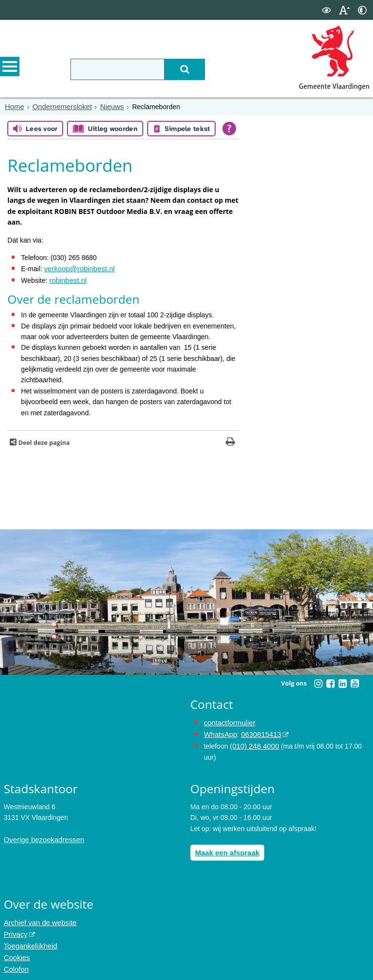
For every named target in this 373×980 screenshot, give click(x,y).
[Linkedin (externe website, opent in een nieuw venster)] (342, 682)
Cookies (16, 950)
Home (14, 106)
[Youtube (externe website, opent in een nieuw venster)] (355, 682)
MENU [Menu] (10, 68)
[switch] (326, 10)
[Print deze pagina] (230, 441)
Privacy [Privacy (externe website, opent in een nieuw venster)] (15, 928)
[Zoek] (197, 69)
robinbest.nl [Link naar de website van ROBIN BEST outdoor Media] (67, 279)
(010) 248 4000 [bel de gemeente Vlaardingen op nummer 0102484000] (253, 742)
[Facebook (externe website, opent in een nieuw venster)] (330, 682)
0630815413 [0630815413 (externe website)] (258, 732)
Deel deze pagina (43, 441)
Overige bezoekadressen (42, 835)
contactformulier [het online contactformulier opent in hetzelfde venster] (228, 721)
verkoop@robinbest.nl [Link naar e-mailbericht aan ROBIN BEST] (77, 268)
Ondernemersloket (59, 106)
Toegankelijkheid (29, 939)
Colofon (16, 961)
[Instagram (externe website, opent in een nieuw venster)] (318, 682)
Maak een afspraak (226, 848)
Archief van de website (38, 917)
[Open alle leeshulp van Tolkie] (229, 128)
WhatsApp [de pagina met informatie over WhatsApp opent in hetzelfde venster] (220, 732)
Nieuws (106, 106)
